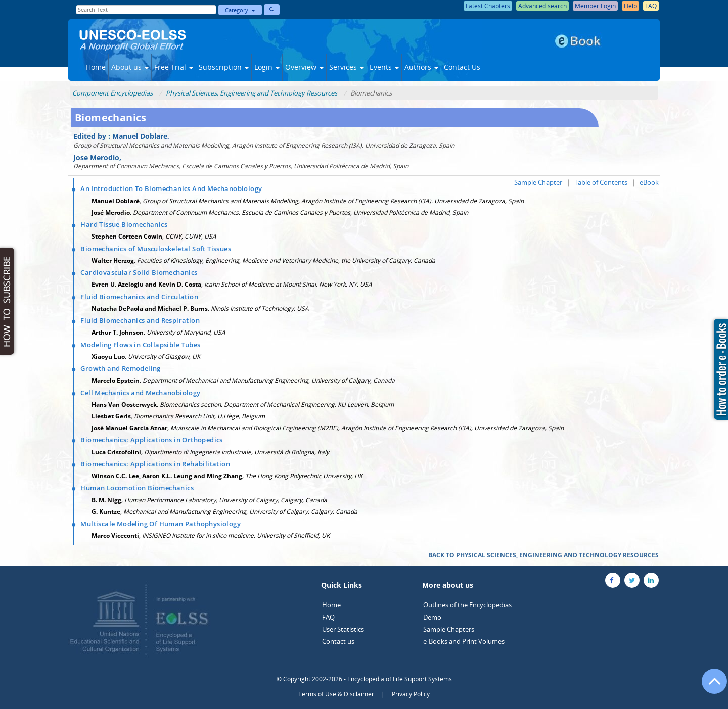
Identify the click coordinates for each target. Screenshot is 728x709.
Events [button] (384, 67)
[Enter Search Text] (146, 10)
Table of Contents (601, 182)
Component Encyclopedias (112, 93)
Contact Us (462, 67)
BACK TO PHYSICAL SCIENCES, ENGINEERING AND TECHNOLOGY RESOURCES (543, 555)
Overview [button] (304, 67)
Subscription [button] (224, 67)
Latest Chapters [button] (488, 6)
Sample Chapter (538, 182)
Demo (432, 617)
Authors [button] (421, 67)
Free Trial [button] (174, 67)
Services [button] (347, 67)
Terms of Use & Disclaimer (336, 694)
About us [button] (130, 67)
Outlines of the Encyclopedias (467, 605)
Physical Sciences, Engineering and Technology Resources (252, 93)
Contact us (338, 641)
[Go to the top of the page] (710, 686)
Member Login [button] (595, 6)
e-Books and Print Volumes (464, 641)
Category (240, 10)
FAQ (328, 617)
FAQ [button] (651, 6)
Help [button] (630, 6)
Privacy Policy (411, 694)
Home (96, 67)
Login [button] (267, 67)
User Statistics (343, 629)
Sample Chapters (449, 629)
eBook (649, 182)
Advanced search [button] (542, 6)
